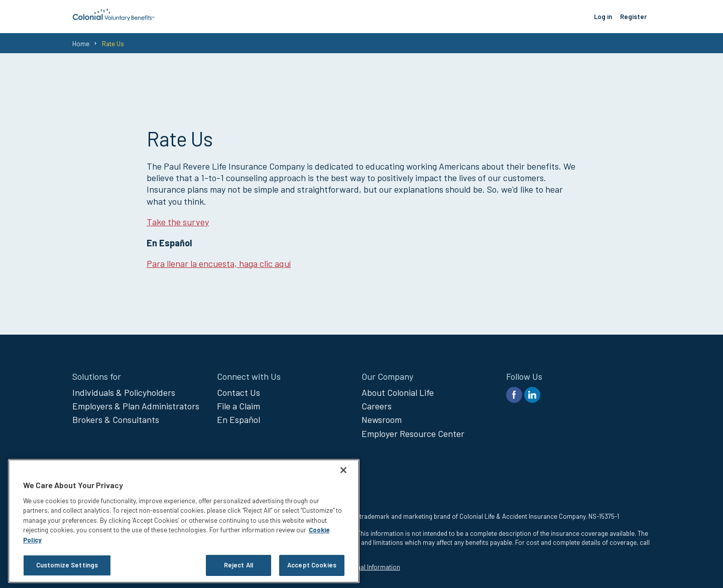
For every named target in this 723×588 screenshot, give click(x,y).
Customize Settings (67, 565)
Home (81, 44)
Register (633, 17)
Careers (377, 406)
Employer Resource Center (413, 433)
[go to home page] (114, 18)
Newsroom (382, 419)
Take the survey (178, 222)
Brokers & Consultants (116, 419)
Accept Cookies (312, 565)
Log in (603, 17)
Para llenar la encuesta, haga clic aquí (219, 263)
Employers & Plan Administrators (136, 406)
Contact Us (238, 392)
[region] (184, 521)
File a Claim (238, 406)
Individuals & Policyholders (124, 392)
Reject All (238, 565)
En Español (238, 419)
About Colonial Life (398, 392)
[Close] (343, 470)
